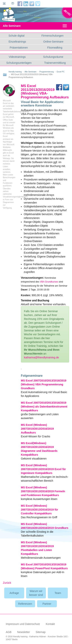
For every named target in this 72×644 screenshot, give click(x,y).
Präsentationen (19, 48)
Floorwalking (55, 48)
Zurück (7, 583)
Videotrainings (17, 57)
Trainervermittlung (55, 63)
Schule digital (16, 36)
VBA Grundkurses (49, 282)
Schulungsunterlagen (19, 63)
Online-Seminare (53, 42)
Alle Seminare (15, 26)
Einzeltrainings (17, 42)
